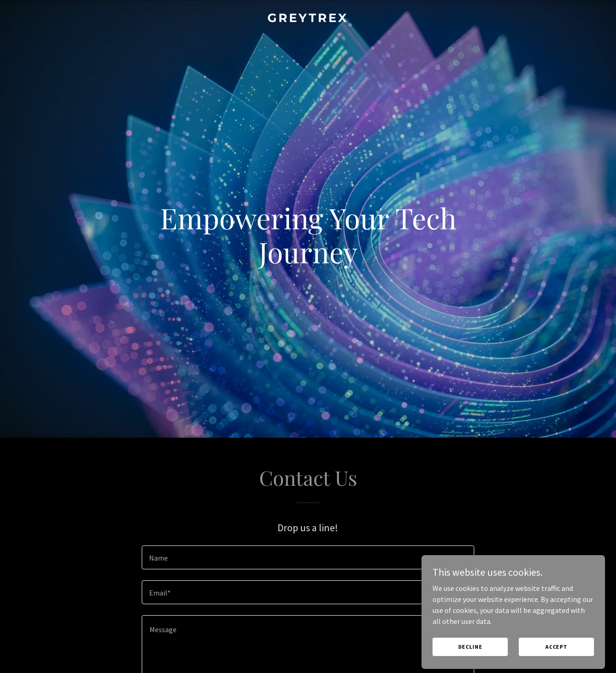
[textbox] (308, 557)
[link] (308, 19)
